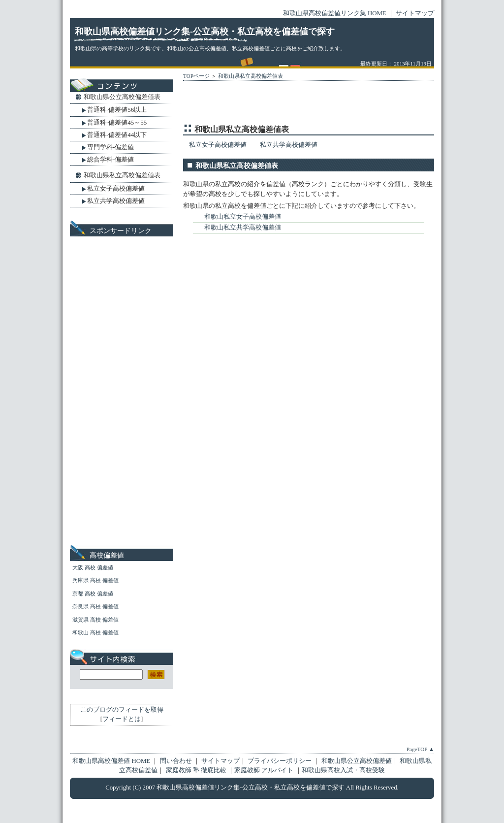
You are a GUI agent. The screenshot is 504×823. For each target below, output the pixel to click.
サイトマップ (415, 13)
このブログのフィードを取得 (122, 710)
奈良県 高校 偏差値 (95, 606)
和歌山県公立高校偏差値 (357, 761)
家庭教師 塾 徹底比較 (197, 770)
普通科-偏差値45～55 (117, 122)
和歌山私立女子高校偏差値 (243, 217)
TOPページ (196, 76)
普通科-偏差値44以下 (117, 135)
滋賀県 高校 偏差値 (95, 620)
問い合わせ (177, 761)
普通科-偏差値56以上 (117, 110)
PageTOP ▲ (420, 749)
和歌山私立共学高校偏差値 (243, 228)
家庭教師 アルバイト (265, 770)
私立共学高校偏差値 (289, 145)
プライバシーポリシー (280, 761)
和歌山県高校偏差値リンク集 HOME (335, 13)
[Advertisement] (298, 104)
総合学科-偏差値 (110, 159)
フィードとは (122, 719)
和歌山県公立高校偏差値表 (122, 97)
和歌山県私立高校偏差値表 (251, 76)
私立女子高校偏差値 (218, 145)
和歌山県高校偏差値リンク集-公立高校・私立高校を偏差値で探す (205, 32)
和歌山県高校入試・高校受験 (343, 770)
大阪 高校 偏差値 (93, 567)
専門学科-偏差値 (110, 147)
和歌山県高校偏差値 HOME (111, 761)
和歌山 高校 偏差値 (95, 632)
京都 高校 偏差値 (93, 593)
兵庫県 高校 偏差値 (95, 580)
